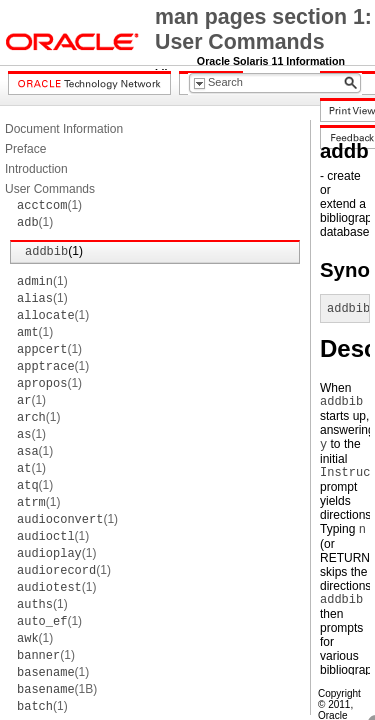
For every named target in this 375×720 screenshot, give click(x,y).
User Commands (50, 189)
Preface (25, 149)
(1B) (57, 689)
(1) (49, 205)
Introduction (36, 169)
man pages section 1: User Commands (263, 29)
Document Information (64, 129)
